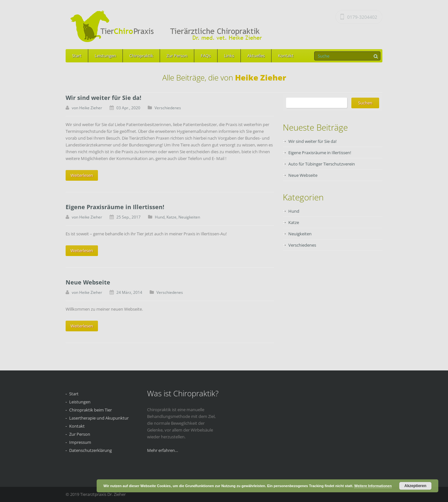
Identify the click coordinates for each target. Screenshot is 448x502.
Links (229, 56)
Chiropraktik (141, 56)
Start (77, 56)
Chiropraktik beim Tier (91, 410)
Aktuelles (256, 56)
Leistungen (105, 56)
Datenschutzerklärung (91, 450)
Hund (160, 217)
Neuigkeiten (189, 217)
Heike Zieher (91, 108)
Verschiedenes (168, 108)
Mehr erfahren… (163, 450)
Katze (171, 217)
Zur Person (177, 56)
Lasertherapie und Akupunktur (99, 418)
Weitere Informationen (373, 486)
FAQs (206, 56)
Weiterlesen (82, 175)
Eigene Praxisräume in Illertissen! (115, 207)
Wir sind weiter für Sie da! (103, 98)
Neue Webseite (88, 282)
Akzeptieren (415, 486)
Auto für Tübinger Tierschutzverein (322, 164)
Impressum (80, 442)
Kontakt (286, 56)
